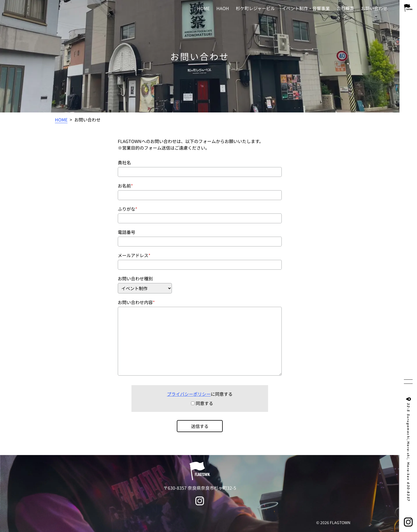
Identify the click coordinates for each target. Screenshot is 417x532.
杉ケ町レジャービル (255, 8)
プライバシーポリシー (189, 394)
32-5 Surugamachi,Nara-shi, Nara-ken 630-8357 (408, 452)
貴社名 (124, 162)
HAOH (223, 8)
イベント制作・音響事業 (306, 8)
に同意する (200, 394)
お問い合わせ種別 (135, 278)
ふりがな (127, 209)
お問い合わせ (374, 8)
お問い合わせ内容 (135, 302)
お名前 (124, 186)
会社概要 (345, 8)
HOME (203, 8)
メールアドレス (133, 255)
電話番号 (127, 232)
